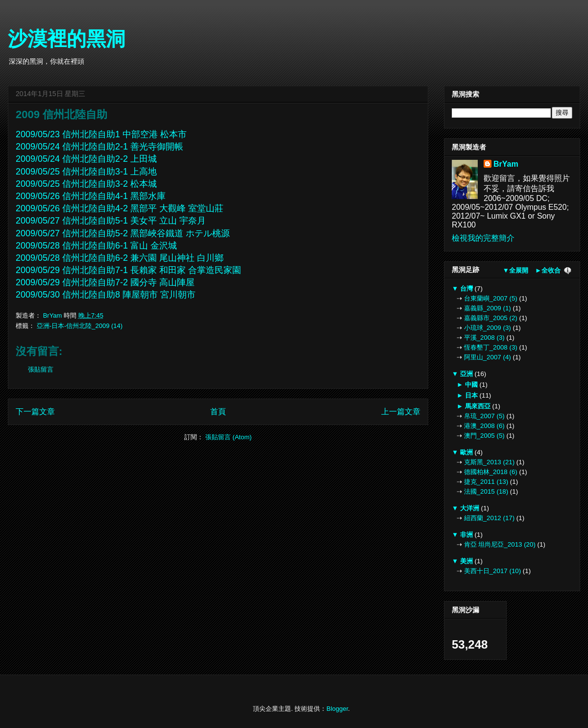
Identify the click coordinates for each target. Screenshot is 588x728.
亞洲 (466, 374)
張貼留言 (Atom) (229, 437)
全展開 (519, 270)
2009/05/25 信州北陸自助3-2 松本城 (87, 184)
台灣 (466, 289)
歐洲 (466, 452)
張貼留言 (41, 369)
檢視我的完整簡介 (483, 238)
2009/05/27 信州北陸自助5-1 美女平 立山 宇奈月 (111, 221)
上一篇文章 (401, 412)
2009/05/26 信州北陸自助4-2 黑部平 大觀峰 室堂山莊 (121, 208)
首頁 (218, 412)
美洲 (466, 561)
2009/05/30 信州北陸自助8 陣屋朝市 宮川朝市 (106, 295)
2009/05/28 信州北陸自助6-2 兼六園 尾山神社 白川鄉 (121, 258)
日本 (471, 395)
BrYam (506, 164)
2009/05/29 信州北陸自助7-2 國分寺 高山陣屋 (106, 282)
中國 (471, 385)
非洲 (466, 535)
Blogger (337, 709)
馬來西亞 (478, 406)
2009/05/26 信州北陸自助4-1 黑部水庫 (91, 196)
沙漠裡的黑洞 (67, 39)
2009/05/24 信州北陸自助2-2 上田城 (86, 159)
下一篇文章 (35, 412)
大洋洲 (469, 508)
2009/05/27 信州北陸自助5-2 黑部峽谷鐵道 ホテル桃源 (124, 233)
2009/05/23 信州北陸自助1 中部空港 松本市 (101, 134)
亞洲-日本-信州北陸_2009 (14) (80, 326)
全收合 (551, 270)
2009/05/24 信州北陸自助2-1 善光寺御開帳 (99, 147)
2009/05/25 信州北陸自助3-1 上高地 (87, 172)
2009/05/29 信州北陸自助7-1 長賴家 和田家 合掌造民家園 (130, 270)
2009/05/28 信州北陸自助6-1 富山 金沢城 (96, 246)
